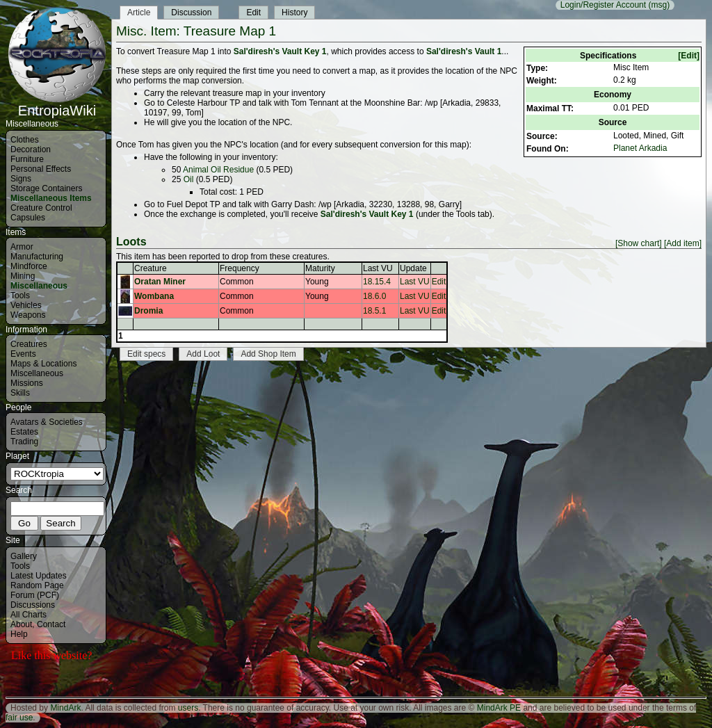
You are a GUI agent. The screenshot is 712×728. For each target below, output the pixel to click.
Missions (27, 383)
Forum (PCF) (35, 595)
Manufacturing (37, 257)
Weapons (28, 315)
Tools (20, 296)
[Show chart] (639, 243)
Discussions (33, 605)
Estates (24, 432)
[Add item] (683, 243)
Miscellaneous (39, 286)
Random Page (37, 585)
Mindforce (29, 266)
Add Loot (203, 354)
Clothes (25, 140)
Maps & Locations (43, 364)
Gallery (24, 556)
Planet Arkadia (640, 148)
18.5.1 (374, 311)
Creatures (29, 344)
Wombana (154, 296)
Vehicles (26, 305)
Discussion (191, 13)
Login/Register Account (603, 5)
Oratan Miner (160, 282)
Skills (20, 393)
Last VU (378, 268)
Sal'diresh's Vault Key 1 (280, 51)
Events (23, 354)
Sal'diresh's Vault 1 (464, 51)
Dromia (148, 311)
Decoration (31, 149)
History (294, 13)
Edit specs (146, 354)
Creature (151, 268)
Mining (23, 276)
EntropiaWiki (57, 104)
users (188, 708)
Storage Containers (46, 188)
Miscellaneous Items (51, 198)
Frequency (240, 268)
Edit (253, 13)
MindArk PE (499, 708)
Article (139, 13)
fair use (19, 718)
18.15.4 (377, 282)
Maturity (320, 268)
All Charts (29, 615)
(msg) (659, 5)
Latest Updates (39, 576)
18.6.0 (374, 296)
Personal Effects (41, 169)
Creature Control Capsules (41, 213)
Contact (51, 624)
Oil (189, 179)
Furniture (27, 159)
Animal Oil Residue (218, 170)
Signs (21, 179)
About (21, 624)
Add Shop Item (268, 354)
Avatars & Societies (47, 422)
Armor (22, 247)
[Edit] (689, 56)
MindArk (65, 708)
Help (19, 634)
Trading (24, 442)
